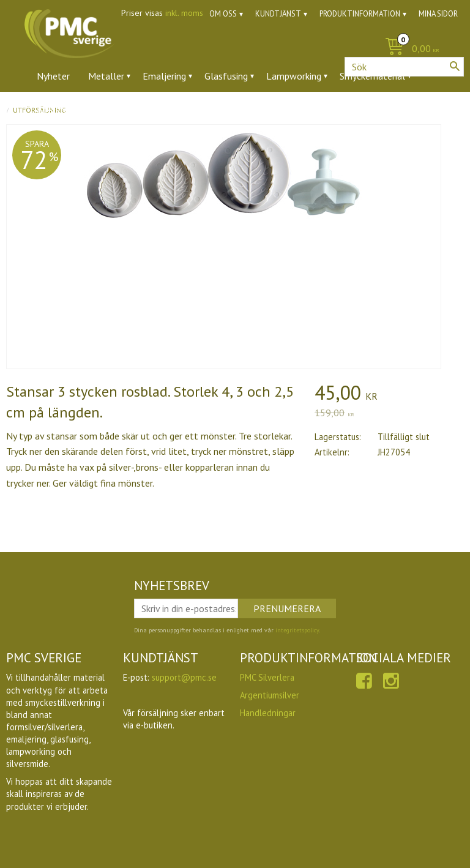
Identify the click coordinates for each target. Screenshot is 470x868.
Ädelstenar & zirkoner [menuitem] (82, 110)
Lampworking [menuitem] (294, 76)
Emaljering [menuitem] (164, 76)
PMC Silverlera (267, 677)
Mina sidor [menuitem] (438, 14)
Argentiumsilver (270, 695)
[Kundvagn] (235, 49)
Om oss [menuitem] (223, 14)
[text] (389, 394)
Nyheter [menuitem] (53, 76)
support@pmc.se (184, 677)
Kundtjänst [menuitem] (278, 14)
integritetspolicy (297, 630)
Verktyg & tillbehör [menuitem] (185, 110)
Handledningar (268, 713)
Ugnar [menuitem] (254, 110)
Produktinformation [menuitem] (360, 14)
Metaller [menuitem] (106, 76)
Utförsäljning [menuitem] (312, 110)
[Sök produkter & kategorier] (404, 67)
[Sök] (455, 66)
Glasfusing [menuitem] (226, 76)
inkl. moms (184, 13)
